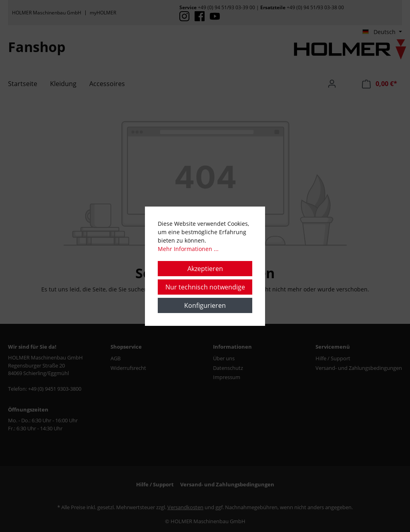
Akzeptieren (205, 269)
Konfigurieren (205, 305)
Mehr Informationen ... (188, 249)
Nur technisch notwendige (205, 287)
